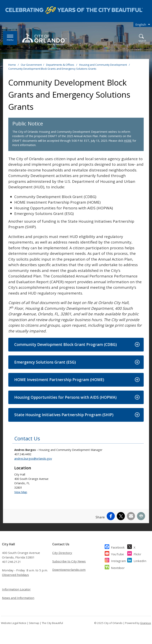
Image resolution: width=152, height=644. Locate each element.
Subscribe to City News (69, 561)
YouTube (117, 554)
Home (12, 65)
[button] (76, 345)
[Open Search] (142, 38)
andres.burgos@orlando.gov (33, 458)
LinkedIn (140, 560)
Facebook (118, 547)
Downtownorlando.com (69, 570)
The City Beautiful (52, 623)
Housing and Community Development (103, 65)
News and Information (18, 598)
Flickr (137, 554)
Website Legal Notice (14, 623)
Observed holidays (15, 575)
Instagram (118, 560)
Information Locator (16, 589)
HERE (128, 141)
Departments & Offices (60, 65)
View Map (21, 492)
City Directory (62, 553)
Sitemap (34, 623)
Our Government (31, 65)
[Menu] (10, 38)
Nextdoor (118, 567)
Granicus (146, 623)
